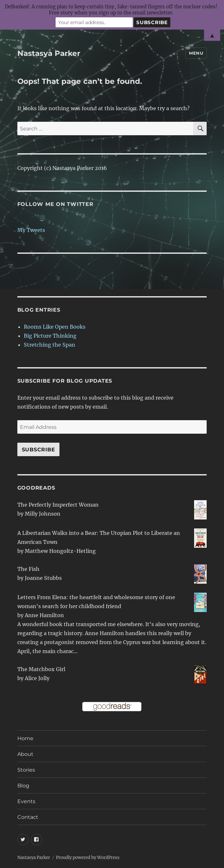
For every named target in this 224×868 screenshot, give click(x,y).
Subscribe (39, 450)
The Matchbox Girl (41, 669)
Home (25, 738)
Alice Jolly (37, 678)
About (25, 754)
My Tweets (31, 230)
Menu (196, 53)
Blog (23, 786)
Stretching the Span (49, 345)
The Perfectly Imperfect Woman (58, 505)
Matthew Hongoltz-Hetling (60, 551)
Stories (26, 770)
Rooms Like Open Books (55, 327)
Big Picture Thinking (50, 336)
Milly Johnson (43, 514)
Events (26, 801)
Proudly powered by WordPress (88, 858)
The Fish (28, 569)
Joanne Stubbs (43, 578)
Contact (28, 817)
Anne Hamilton (44, 615)
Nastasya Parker (49, 53)
